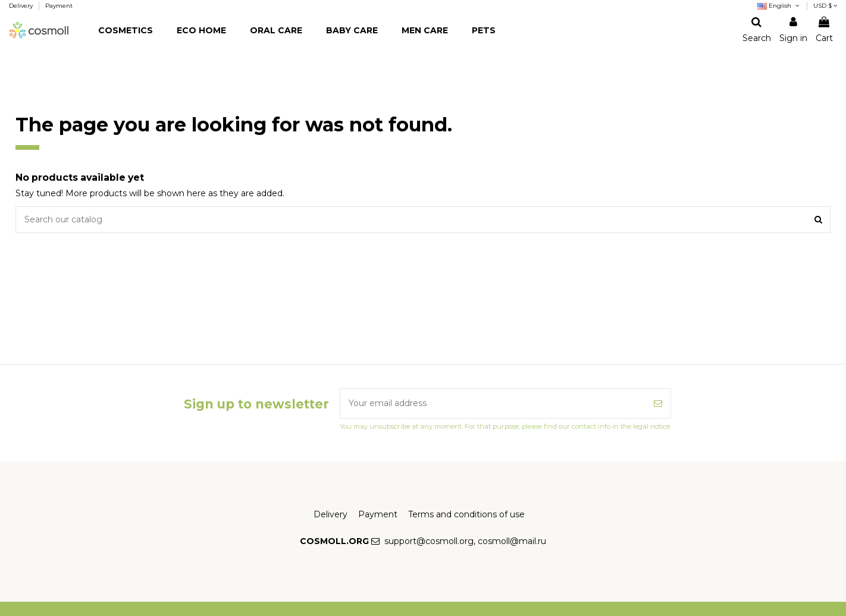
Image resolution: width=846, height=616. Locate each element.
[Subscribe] (658, 403)
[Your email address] (493, 403)
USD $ (825, 6)
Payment (59, 6)
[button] (126, 31)
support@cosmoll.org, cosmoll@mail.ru (465, 541)
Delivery (22, 6)
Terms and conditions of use (466, 514)
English (779, 6)
